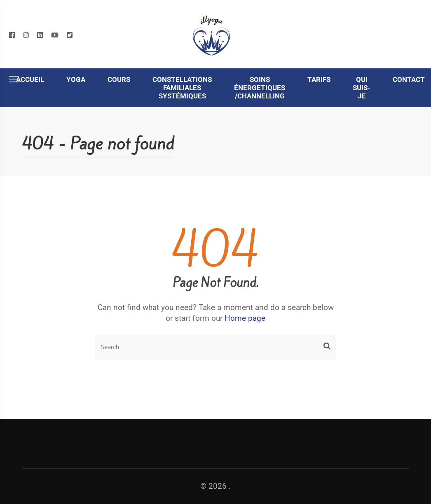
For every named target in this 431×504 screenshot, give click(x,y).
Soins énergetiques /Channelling (260, 88)
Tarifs (319, 79)
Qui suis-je (362, 88)
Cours (119, 79)
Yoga (76, 79)
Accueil (30, 79)
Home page (245, 318)
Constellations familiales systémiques (182, 88)
